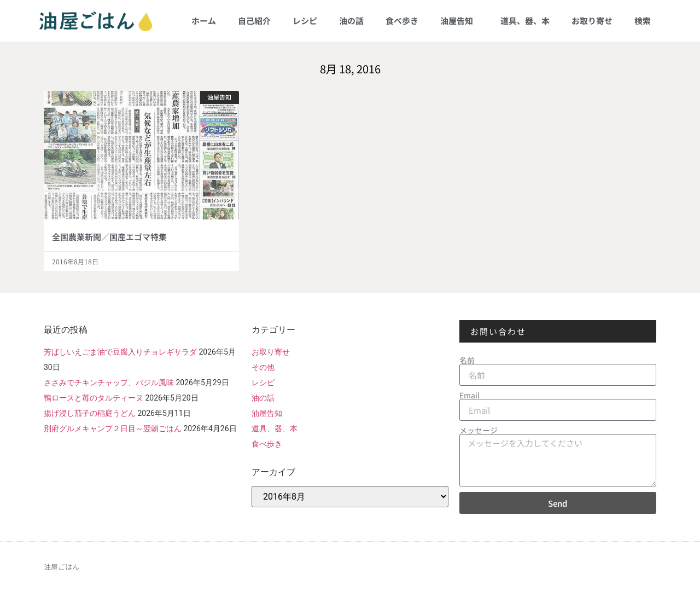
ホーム (204, 21)
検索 (643, 21)
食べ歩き (402, 21)
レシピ (305, 21)
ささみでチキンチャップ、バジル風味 (109, 383)
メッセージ (479, 430)
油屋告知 (459, 21)
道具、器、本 (525, 21)
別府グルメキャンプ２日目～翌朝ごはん (113, 428)
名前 (467, 360)
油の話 (351, 21)
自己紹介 (254, 21)
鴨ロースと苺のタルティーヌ (94, 398)
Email (469, 395)
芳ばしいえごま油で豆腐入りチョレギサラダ (120, 352)
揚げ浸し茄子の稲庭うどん (90, 413)
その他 (263, 367)
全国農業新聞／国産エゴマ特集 (109, 237)
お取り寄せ (592, 21)
